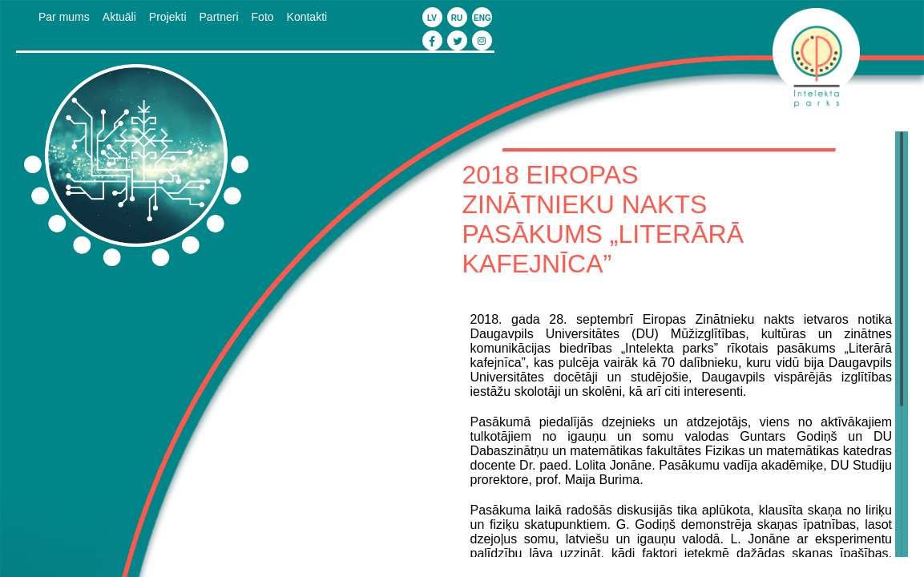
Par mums (64, 17)
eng (482, 18)
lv (432, 18)
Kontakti (307, 17)
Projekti (168, 17)
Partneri (219, 17)
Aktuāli (119, 17)
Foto (263, 17)
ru (457, 18)
